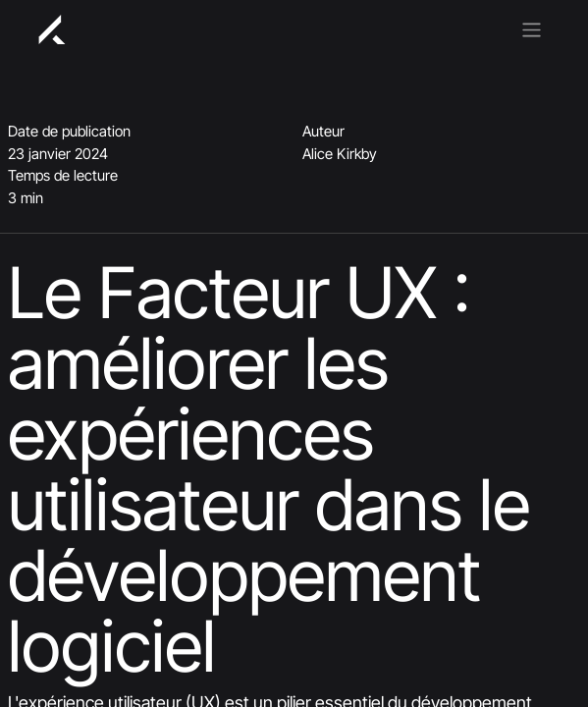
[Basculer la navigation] (532, 28)
